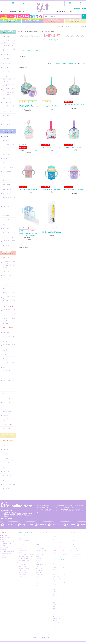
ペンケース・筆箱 (8, 167)
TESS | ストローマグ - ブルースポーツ (51, 190)
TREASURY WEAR (75, 21)
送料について (42, 525)
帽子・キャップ (7, 228)
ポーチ (5, 289)
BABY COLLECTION (11, 21)
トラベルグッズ (7, 258)
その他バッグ (7, 284)
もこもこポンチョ (8, 72)
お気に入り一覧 (81, 5)
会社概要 (4, 549)
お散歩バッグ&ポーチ (9, 411)
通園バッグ (6, 215)
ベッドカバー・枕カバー (9, 363)
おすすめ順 (57, 64)
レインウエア (7, 471)
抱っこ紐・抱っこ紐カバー (9, 107)
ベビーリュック (7, 54)
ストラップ (6, 233)
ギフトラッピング (56, 525)
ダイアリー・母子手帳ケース (9, 50)
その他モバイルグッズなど (9, 302)
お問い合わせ (8, 519)
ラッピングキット (8, 124)
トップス (5, 454)
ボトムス (5, 458)
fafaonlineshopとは (61, 11)
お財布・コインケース (9, 198)
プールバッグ (7, 207)
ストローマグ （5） (22, 51)
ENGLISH (77, 8)
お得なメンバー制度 (27, 525)
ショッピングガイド (81, 11)
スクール (5, 136)
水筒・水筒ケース (8, 185)
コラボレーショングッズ (9, 241)
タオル (5, 76)
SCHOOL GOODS (32, 21)
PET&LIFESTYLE (54, 21)
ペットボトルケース (8, 337)
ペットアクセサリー (8, 402)
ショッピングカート (70, 5)
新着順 (65, 64)
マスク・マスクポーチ (9, 485)
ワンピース (6, 445)
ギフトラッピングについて (8, 541)
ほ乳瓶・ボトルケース (9, 46)
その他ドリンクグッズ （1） (41, 51)
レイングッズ (7, 211)
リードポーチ (7, 398)
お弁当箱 (5, 341)
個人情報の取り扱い (6, 553)
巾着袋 (5, 158)
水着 (4, 202)
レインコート (7, 389)
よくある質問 (71, 525)
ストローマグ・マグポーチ (9, 315)
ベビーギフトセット (8, 120)
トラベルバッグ (7, 275)
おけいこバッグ (7, 189)
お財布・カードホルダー (9, 293)
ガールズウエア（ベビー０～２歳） (9, 94)
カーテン (5, 359)
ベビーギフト (6, 37)
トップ (56, 26)
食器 (4, 367)
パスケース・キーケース (9, 297)
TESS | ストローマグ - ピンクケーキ (29, 190)
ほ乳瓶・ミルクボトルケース (9, 319)
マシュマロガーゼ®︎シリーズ (9, 85)
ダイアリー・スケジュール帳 (9, 267)
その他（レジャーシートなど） (9, 350)
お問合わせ (4, 555)
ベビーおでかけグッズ (9, 306)
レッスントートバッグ (9, 150)
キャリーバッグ (7, 407)
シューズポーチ (7, 154)
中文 (84, 8)
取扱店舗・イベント (23, 5)
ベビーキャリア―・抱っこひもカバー (9, 310)
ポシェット (6, 280)
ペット (5, 376)
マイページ (22, 11)
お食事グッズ (7, 180)
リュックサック (7, 193)
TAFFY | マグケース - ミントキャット (74, 148)
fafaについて (5, 535)
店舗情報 (82, 525)
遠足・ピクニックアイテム (9, 328)
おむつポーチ (7, 98)
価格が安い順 (72, 64)
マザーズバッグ (7, 103)
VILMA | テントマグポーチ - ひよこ (29, 150)
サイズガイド (71, 11)
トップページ (4, 11)
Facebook (13, 5)
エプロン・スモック (8, 63)
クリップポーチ (7, 172)
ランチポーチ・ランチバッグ (9, 345)
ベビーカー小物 (7, 111)
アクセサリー (7, 480)
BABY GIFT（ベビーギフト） (66, 26)
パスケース (6, 176)
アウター (5, 449)
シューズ (5, 224)
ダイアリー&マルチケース (9, 420)
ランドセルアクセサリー (9, 145)
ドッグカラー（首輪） (9, 381)
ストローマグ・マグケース (9, 41)
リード (5, 394)
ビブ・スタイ (7, 59)
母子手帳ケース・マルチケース (9, 262)
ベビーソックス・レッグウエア (9, 81)
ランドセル (6, 141)
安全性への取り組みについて (8, 545)
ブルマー (5, 68)
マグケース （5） (31, 51)
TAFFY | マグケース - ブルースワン (51, 148)
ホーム (5, 354)
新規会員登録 (13, 11)
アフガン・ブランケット (9, 89)
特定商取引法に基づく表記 (8, 551)
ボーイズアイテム (8, 116)
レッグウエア (7, 220)
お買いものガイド (6, 537)
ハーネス (5, 385)
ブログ (4, 5)
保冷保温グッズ (7, 416)
